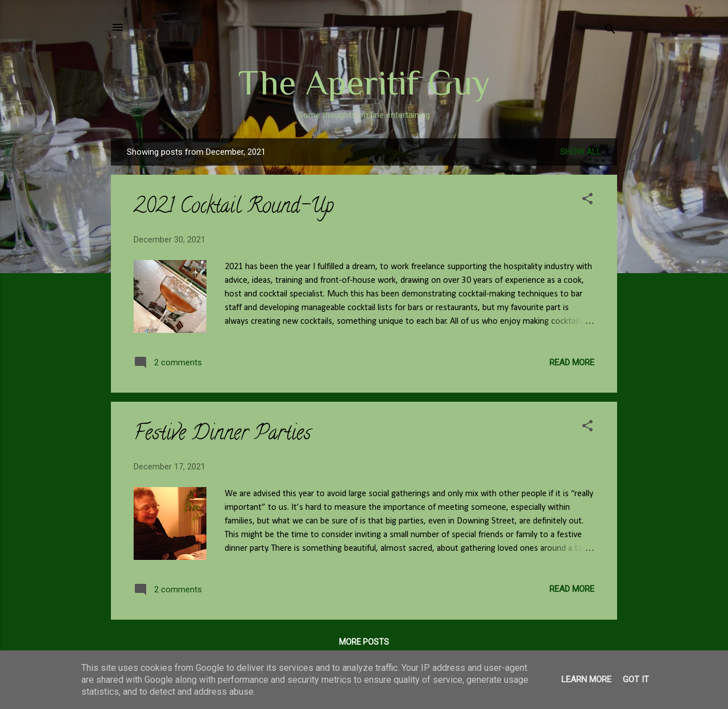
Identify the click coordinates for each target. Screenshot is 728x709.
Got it (636, 679)
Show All (581, 152)
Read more (572, 362)
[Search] (610, 31)
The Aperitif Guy (364, 83)
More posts (364, 642)
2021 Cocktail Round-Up (234, 208)
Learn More (586, 679)
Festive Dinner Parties (222, 435)
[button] (588, 201)
